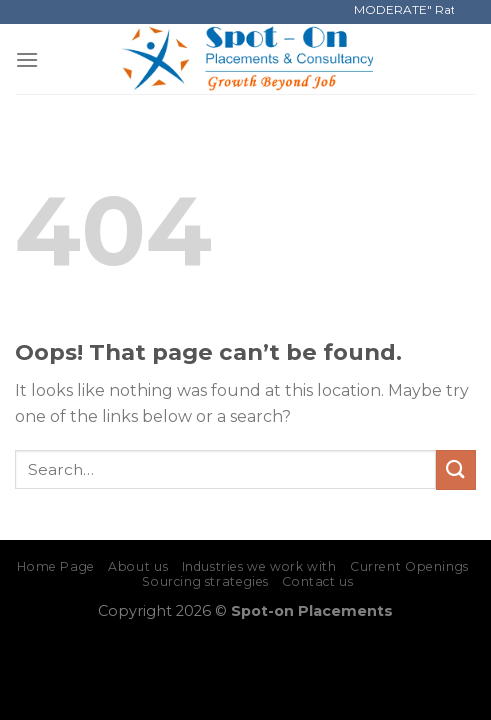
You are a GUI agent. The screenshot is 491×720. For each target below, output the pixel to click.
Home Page (56, 566)
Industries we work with (259, 566)
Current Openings (409, 566)
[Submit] (456, 469)
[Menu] (27, 59)
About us (138, 566)
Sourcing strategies (205, 581)
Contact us (317, 581)
